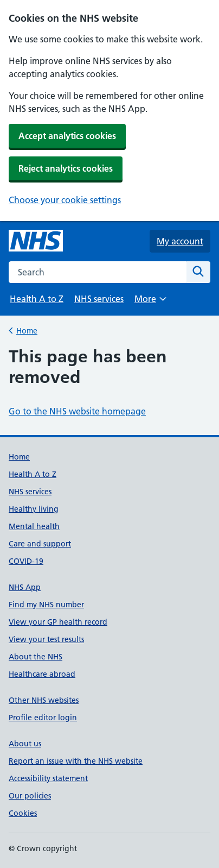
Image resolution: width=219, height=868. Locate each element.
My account (180, 241)
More (150, 302)
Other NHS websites (44, 700)
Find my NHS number (46, 605)
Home (27, 330)
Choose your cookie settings (65, 200)
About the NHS (36, 657)
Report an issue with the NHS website (76, 761)
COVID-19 (26, 561)
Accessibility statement (48, 778)
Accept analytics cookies (67, 136)
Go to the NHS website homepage (77, 411)
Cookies (23, 813)
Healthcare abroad (42, 674)
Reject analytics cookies (66, 168)
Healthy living (34, 509)
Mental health (34, 526)
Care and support (40, 544)
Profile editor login (43, 718)
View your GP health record (58, 622)
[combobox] (98, 272)
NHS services (99, 299)
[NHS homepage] (36, 241)
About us (25, 744)
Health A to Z (37, 299)
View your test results (46, 639)
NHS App (25, 587)
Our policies (30, 796)
